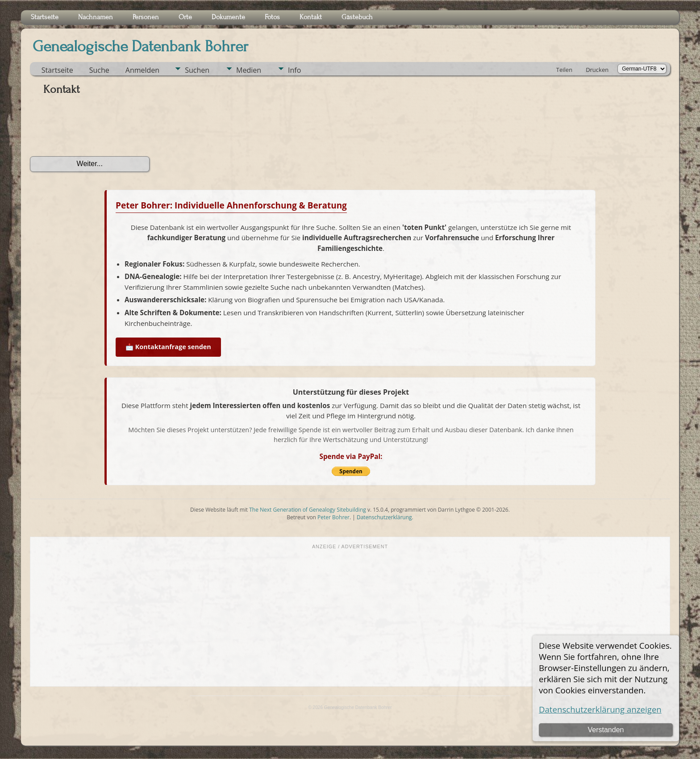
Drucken (597, 70)
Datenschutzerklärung (384, 517)
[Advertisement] (350, 617)
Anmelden (142, 70)
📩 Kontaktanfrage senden (168, 347)
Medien (249, 70)
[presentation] (98, 129)
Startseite (57, 70)
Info (294, 70)
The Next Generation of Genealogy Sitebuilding (308, 510)
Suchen (197, 70)
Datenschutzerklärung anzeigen (600, 709)
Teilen (564, 70)
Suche (99, 70)
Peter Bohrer (333, 517)
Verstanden (606, 730)
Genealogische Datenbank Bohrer (140, 46)
